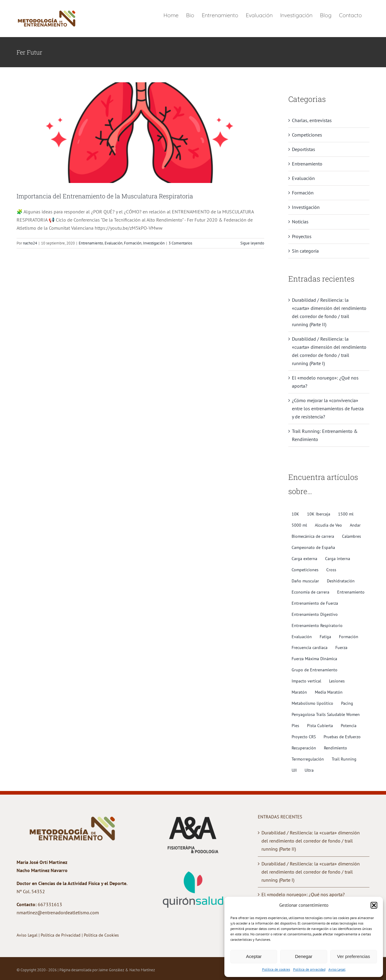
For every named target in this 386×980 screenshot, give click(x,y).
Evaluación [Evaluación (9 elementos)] (302, 637)
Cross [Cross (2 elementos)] (331, 570)
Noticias (300, 222)
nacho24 (30, 243)
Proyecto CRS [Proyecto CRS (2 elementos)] (304, 737)
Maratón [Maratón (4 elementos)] (299, 692)
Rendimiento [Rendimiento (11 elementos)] (335, 748)
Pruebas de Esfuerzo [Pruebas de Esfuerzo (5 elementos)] (342, 737)
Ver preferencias (354, 956)
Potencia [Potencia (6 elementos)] (349, 725)
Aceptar (254, 956)
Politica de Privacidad (61, 935)
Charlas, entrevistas (312, 120)
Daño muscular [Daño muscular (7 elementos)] (305, 581)
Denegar (304, 956)
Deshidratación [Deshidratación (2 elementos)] (341, 581)
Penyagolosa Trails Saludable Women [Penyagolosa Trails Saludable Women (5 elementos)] (326, 714)
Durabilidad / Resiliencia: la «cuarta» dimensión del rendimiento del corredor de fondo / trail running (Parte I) (311, 872)
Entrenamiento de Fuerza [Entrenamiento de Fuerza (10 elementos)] (315, 603)
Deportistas (304, 149)
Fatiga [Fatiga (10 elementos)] (325, 637)
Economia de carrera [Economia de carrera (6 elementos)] (310, 592)
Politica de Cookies (101, 935)
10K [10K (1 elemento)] (295, 514)
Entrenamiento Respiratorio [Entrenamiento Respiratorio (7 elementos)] (317, 625)
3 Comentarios (180, 243)
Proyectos (302, 236)
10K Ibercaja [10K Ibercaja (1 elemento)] (319, 514)
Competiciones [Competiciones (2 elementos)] (305, 570)
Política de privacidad (309, 969)
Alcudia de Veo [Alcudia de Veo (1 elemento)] (328, 525)
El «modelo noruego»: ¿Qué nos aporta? (303, 894)
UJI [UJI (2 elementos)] (294, 770)
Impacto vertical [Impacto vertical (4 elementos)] (306, 681)
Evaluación (114, 243)
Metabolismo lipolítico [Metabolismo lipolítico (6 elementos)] (312, 703)
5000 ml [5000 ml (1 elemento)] (299, 525)
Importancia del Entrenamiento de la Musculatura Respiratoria (105, 196)
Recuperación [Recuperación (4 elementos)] (304, 748)
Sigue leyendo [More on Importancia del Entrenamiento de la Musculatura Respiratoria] (252, 243)
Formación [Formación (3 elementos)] (349, 637)
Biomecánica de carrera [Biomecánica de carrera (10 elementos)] (313, 536)
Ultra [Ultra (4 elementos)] (309, 770)
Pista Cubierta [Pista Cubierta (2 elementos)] (320, 725)
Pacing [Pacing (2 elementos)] (347, 703)
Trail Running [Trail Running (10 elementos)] (344, 759)
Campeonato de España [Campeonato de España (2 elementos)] (313, 547)
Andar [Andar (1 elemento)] (355, 525)
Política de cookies (276, 969)
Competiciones (307, 135)
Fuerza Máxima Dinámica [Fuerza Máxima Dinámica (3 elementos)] (314, 659)
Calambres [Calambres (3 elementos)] (351, 536)
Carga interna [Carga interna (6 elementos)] (338, 558)
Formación (133, 243)
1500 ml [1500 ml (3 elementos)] (346, 514)
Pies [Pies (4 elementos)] (295, 725)
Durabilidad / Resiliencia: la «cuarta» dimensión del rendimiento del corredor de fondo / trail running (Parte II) (311, 841)
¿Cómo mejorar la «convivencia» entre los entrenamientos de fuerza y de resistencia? (328, 408)
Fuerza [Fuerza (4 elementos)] (341, 647)
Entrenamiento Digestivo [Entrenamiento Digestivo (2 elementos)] (315, 614)
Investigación (154, 243)
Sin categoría (305, 251)
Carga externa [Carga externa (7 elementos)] (304, 558)
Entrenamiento (91, 243)
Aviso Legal (337, 969)
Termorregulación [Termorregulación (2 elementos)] (308, 759)
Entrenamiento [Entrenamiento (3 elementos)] (351, 592)
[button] (374, 905)
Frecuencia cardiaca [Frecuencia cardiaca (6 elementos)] (310, 647)
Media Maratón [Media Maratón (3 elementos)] (329, 692)
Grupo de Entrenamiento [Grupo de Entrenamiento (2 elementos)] (315, 670)
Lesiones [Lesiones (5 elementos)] (337, 681)
